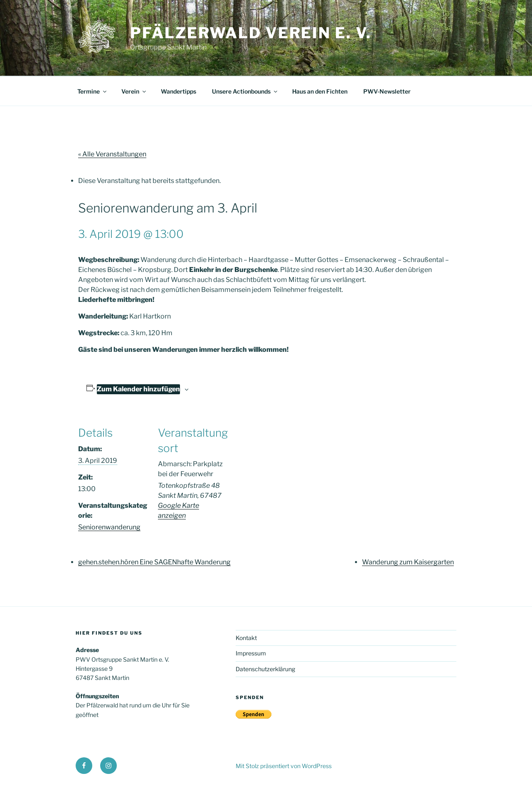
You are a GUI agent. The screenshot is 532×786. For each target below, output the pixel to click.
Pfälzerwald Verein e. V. (251, 33)
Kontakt (246, 638)
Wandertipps (179, 91)
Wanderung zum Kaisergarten (408, 562)
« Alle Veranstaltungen (112, 154)
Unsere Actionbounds (245, 91)
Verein (134, 91)
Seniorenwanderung (109, 527)
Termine (92, 91)
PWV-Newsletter (387, 91)
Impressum (251, 653)
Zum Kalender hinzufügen (138, 389)
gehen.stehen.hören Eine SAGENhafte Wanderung (154, 562)
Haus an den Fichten (320, 91)
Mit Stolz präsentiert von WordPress (284, 766)
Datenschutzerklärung (265, 669)
